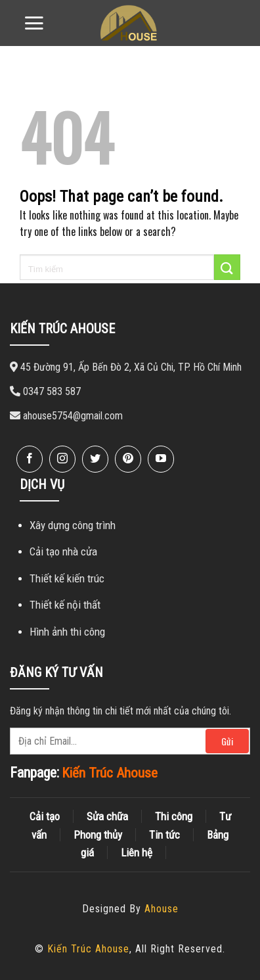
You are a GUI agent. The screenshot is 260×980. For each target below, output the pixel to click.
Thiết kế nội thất (65, 605)
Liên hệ (137, 852)
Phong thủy (98, 835)
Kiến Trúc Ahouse (88, 949)
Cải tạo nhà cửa (63, 551)
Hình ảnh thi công (67, 632)
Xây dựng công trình (73, 525)
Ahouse (162, 909)
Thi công (174, 816)
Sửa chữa (107, 816)
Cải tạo (45, 816)
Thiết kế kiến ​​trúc (67, 578)
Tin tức (164, 835)
